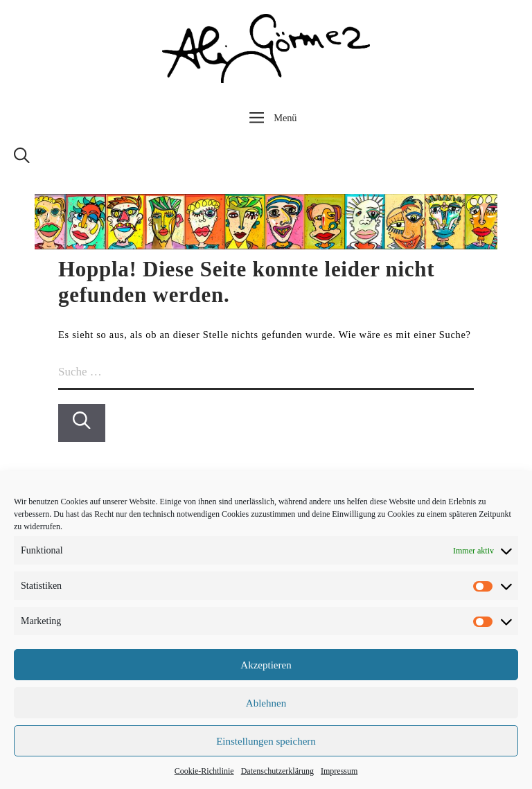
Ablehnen (266, 703)
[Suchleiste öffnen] (22, 159)
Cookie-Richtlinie (204, 771)
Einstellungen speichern (266, 741)
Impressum (339, 771)
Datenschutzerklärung (277, 771)
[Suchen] (82, 423)
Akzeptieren (266, 665)
